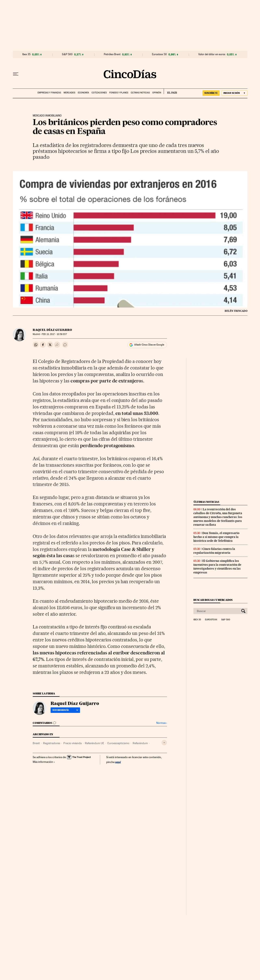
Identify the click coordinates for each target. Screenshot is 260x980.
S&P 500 (67, 54)
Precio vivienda (73, 743)
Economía (83, 93)
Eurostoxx (211, 620)
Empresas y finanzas (49, 93)
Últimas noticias (140, 93)
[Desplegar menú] (16, 74)
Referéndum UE (95, 743)
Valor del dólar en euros (212, 54)
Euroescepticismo (118, 743)
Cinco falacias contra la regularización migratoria (214, 551)
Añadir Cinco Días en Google (149, 345)
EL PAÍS (170, 91)
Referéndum (140, 743)
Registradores (52, 743)
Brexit (36, 743)
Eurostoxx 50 (159, 54)
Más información (44, 762)
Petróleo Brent (112, 54)
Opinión (157, 93)
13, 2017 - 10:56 (54, 334)
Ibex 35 (26, 54)
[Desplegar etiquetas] (164, 743)
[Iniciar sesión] (235, 93)
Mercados (69, 93)
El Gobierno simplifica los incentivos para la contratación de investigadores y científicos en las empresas (217, 567)
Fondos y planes (119, 93)
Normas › (162, 723)
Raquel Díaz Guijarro (52, 330)
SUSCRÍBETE (211, 93)
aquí (118, 762)
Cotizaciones (99, 93)
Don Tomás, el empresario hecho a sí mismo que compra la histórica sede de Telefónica (216, 537)
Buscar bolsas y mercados (213, 600)
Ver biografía (65, 710)
